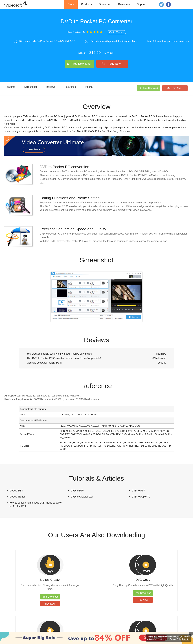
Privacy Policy (145, 630)
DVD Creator (166, 580)
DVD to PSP (138, 491)
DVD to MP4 (78, 491)
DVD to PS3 (16, 491)
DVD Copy (73, 580)
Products (87, 4)
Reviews (51, 87)
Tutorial (89, 87)
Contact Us (131, 630)
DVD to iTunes (17, 497)
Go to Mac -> (116, 32)
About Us (158, 630)
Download (105, 4)
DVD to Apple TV (141, 497)
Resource (124, 4)
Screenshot (31, 87)
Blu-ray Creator (27, 580)
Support (142, 4)
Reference (70, 87)
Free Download (81, 64)
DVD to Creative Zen (82, 497)
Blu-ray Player (120, 580)
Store (71, 4)
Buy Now (115, 64)
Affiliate (168, 630)
